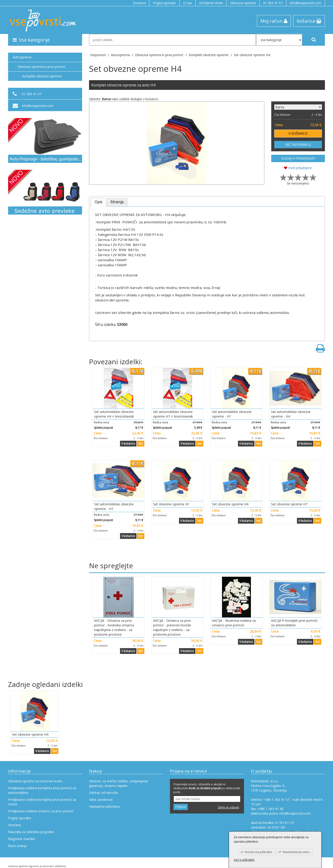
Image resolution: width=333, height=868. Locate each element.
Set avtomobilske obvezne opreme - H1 (232, 414)
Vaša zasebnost (101, 800)
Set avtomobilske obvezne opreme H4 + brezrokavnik (114, 414)
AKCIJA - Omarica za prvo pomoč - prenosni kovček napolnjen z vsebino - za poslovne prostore (172, 627)
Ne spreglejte (111, 566)
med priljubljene (298, 168)
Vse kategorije (31, 40)
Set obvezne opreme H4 (252, 55)
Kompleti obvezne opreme (42, 76)
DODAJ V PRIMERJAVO (298, 158)
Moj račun (274, 21)
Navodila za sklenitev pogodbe (31, 832)
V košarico (128, 444)
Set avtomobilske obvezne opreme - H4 (291, 414)
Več (141, 444)
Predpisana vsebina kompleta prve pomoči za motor (42, 802)
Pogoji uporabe (164, 3)
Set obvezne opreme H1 (171, 504)
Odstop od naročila (103, 793)
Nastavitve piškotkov (105, 806)
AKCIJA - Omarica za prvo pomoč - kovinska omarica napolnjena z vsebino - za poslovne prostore (114, 627)
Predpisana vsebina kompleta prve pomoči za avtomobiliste (42, 790)
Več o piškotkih (244, 860)
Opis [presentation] (99, 202)
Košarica (309, 21)
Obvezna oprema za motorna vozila (35, 781)
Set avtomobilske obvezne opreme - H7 (114, 506)
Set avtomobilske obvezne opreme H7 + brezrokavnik (173, 414)
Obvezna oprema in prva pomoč (42, 67)
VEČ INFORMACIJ (298, 144)
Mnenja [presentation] (117, 202)
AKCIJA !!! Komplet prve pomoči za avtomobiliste (294, 623)
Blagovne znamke (22, 839)
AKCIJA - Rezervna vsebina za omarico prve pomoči (234, 623)
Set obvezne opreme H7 (289, 504)
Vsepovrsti (98, 55)
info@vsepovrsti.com (305, 3)
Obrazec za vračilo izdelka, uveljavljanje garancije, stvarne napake (119, 783)
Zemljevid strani (211, 3)
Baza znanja (17, 846)
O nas (188, 3)
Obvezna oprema (243, 3)
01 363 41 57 (273, 3)
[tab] (98, 202)
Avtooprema (22, 57)
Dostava (139, 3)
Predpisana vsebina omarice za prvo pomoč (41, 811)
